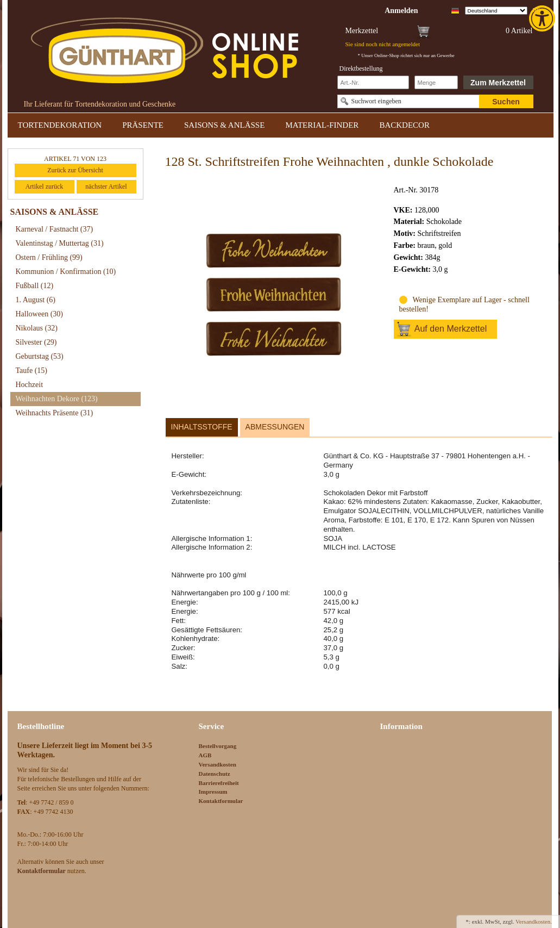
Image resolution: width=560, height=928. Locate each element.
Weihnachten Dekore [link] (57, 399)
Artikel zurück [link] (45, 186)
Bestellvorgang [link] (218, 746)
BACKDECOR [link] (404, 125)
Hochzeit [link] (30, 385)
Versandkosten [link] (218, 764)
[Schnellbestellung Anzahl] (436, 82)
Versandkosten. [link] (534, 921)
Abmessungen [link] (275, 427)
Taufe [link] (32, 370)
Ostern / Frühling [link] (49, 257)
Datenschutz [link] (215, 774)
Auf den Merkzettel (451, 329)
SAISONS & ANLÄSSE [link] (224, 125)
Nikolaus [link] (37, 328)
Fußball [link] (35, 286)
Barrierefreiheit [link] (219, 783)
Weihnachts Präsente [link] (55, 413)
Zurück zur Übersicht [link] (75, 170)
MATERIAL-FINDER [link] (322, 125)
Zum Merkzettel (498, 83)
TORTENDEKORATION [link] (60, 125)
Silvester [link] (36, 342)
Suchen (506, 102)
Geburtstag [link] (40, 356)
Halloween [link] (39, 314)
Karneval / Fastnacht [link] (55, 229)
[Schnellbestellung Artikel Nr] (373, 82)
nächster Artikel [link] (106, 186)
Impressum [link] (213, 792)
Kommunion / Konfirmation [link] (66, 272)
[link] (543, 18)
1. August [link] (36, 300)
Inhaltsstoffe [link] (202, 427)
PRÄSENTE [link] (143, 125)
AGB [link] (205, 755)
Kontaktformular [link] (221, 801)
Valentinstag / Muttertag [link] (60, 243)
